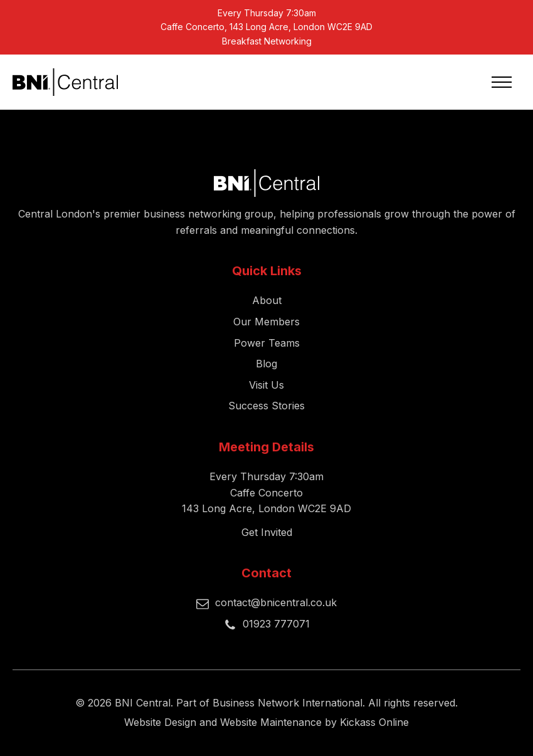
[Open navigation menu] (502, 82)
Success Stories (266, 406)
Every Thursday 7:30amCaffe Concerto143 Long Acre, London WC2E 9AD (266, 492)
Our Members (266, 322)
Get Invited (267, 532)
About (267, 300)
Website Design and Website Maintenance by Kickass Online (266, 722)
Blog (266, 364)
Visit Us (266, 385)
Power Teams (267, 343)
